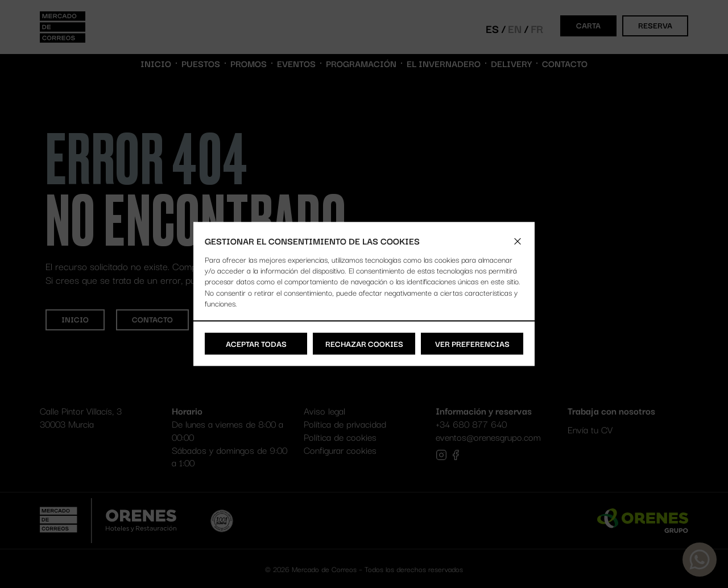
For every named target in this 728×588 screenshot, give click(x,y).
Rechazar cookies (364, 343)
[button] (518, 241)
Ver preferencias (472, 343)
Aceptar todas (256, 343)
